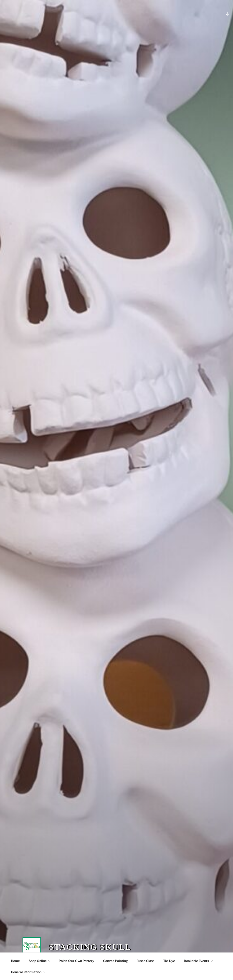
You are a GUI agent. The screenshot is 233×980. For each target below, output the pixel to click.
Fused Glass (145, 961)
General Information (28, 972)
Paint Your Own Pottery (76, 961)
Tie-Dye (169, 961)
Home (15, 961)
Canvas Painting (115, 961)
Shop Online (40, 961)
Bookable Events (199, 961)
